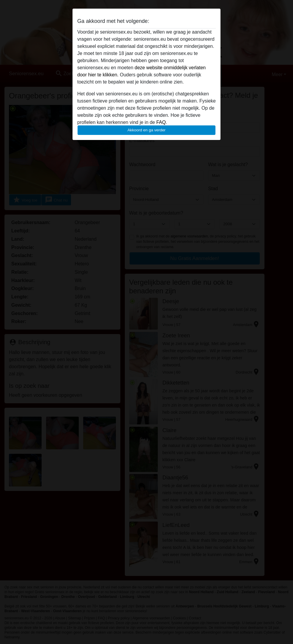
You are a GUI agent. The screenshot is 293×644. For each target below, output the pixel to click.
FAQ (161, 122)
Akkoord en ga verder (146, 130)
